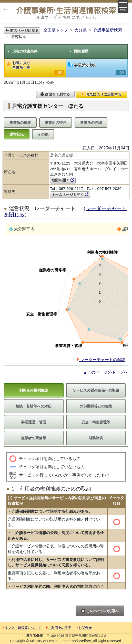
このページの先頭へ (100, 611)
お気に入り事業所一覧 (35, 68)
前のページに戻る (22, 30)
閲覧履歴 (79, 51)
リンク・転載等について (22, 628)
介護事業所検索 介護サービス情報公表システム (66, 13)
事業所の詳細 (91, 122)
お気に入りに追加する (101, 94)
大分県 (80, 30)
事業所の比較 (97, 69)
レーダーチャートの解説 (101, 360)
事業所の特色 (56, 122)
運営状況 (17, 134)
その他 (43, 134)
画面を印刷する (55, 94)
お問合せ (84, 628)
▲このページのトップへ (106, 372)
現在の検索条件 (23, 51)
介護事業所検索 (108, 30)
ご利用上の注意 (59, 628)
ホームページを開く (70, 195)
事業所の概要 (20, 122)
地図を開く (63, 180)
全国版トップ (56, 30)
